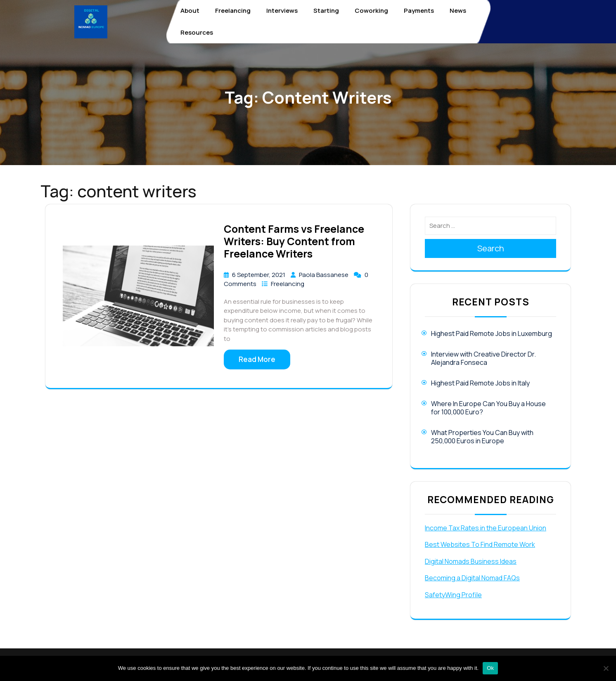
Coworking (371, 11)
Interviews (282, 11)
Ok (490, 668)
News (458, 11)
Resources (197, 32)
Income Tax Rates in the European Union (486, 528)
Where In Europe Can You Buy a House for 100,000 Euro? (488, 408)
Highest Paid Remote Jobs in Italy (480, 383)
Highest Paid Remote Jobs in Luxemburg (492, 333)
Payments (419, 11)
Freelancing (233, 11)
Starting (326, 11)
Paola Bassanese (324, 275)
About (190, 11)
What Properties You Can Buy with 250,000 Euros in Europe (482, 437)
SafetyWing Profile (453, 595)
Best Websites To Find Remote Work (480, 544)
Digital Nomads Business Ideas (471, 561)
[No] (606, 668)
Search (491, 248)
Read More (257, 359)
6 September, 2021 (259, 275)
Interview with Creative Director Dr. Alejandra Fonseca (483, 358)
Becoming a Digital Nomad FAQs (472, 578)
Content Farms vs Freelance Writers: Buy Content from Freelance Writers (294, 241)
